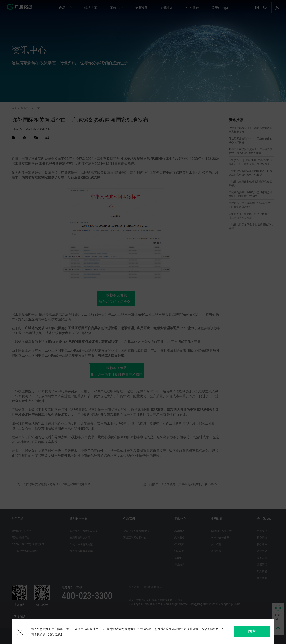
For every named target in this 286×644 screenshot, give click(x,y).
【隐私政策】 (55, 634)
